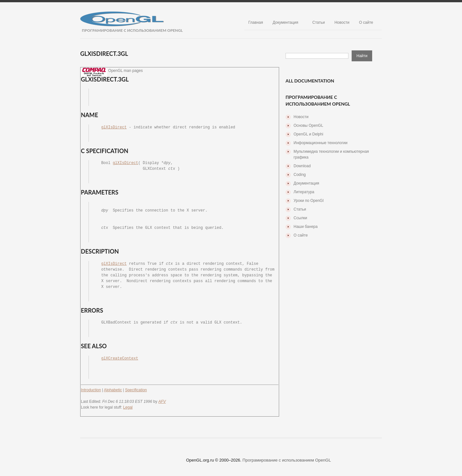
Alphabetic (113, 390)
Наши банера (306, 227)
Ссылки (300, 218)
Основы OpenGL (308, 125)
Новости (342, 22)
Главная (256, 22)
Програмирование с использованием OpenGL (287, 460)
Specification (136, 390)
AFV (162, 402)
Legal (128, 407)
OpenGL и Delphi (308, 134)
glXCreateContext (120, 359)
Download (302, 166)
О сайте (366, 22)
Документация (286, 22)
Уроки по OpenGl (309, 201)
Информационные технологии (321, 143)
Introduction (91, 390)
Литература (304, 192)
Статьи (319, 22)
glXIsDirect (114, 127)
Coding (300, 175)
